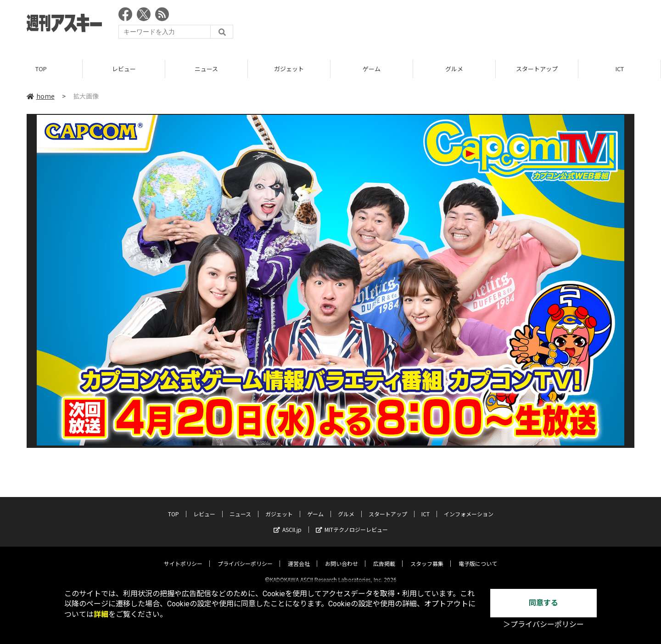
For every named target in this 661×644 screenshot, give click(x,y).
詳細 (101, 614)
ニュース (206, 69)
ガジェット (289, 69)
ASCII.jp (288, 522)
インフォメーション (469, 506)
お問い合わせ (342, 556)
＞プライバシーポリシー (543, 624)
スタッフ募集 (427, 556)
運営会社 (299, 556)
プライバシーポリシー (245, 556)
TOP (41, 69)
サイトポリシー (183, 556)
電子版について (478, 556)
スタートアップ (537, 69)
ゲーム (372, 69)
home (41, 96)
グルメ (454, 69)
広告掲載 (384, 556)
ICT (620, 69)
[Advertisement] (467, 25)
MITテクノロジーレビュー (352, 522)
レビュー (124, 69)
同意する (543, 603)
